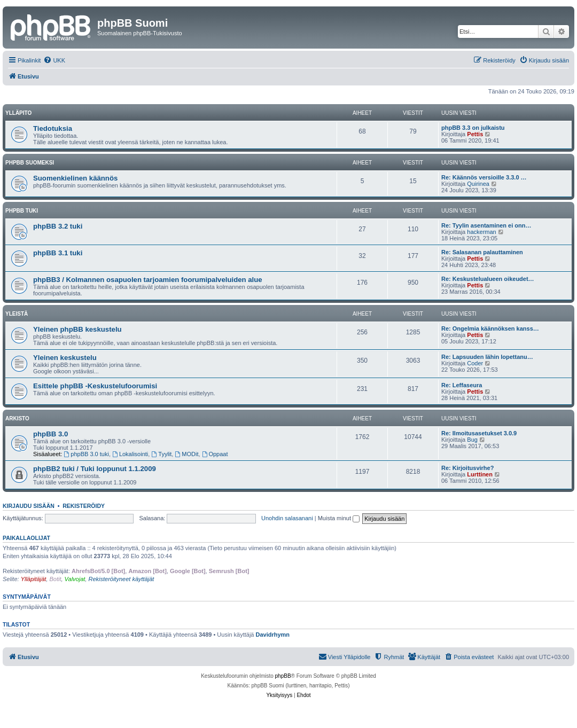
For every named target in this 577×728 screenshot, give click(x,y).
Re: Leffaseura (462, 385)
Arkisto (17, 418)
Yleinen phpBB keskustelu (77, 329)
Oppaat (215, 454)
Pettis (475, 134)
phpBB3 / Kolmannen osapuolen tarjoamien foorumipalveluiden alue (148, 280)
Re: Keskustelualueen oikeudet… (488, 279)
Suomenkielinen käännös (75, 178)
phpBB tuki (22, 211)
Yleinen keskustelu (65, 358)
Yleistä (17, 314)
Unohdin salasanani (287, 518)
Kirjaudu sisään (29, 506)
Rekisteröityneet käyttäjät (121, 579)
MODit (186, 454)
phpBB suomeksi (30, 163)
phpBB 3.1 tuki (58, 253)
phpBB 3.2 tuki (58, 226)
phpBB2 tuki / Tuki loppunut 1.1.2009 (95, 469)
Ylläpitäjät (34, 579)
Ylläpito (18, 113)
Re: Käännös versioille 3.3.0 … (484, 177)
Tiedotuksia (53, 128)
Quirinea (478, 184)
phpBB (283, 676)
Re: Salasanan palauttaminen (482, 252)
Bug (472, 440)
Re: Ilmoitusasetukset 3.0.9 (479, 433)
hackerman (481, 232)
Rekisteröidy (84, 506)
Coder (475, 363)
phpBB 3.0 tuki (87, 454)
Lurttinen (480, 474)
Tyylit (161, 454)
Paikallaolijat (26, 538)
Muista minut (339, 518)
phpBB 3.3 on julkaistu (473, 128)
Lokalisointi (130, 454)
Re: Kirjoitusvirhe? (467, 468)
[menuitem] (54, 60)
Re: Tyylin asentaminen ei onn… (486, 225)
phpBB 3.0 (50, 434)
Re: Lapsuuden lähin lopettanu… (487, 357)
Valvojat (75, 579)
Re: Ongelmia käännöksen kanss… (490, 328)
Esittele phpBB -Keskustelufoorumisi (95, 386)
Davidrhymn (273, 635)
